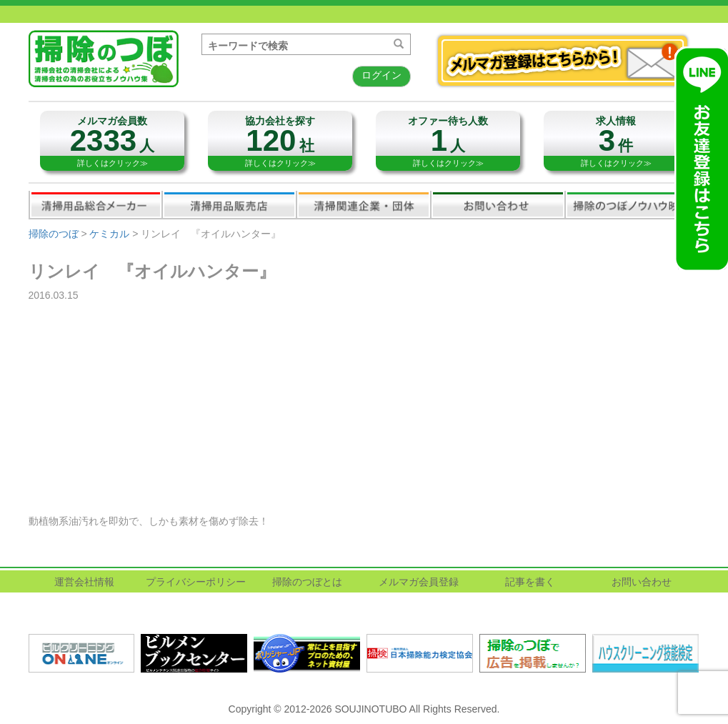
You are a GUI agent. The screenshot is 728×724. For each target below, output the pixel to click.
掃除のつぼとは (307, 582)
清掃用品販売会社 (229, 204)
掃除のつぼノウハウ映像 (632, 204)
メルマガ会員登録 (419, 582)
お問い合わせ (498, 204)
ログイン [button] (382, 75)
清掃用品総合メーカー (96, 204)
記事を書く (530, 582)
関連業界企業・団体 (364, 204)
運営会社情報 (84, 582)
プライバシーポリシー (196, 582)
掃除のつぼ (54, 234)
